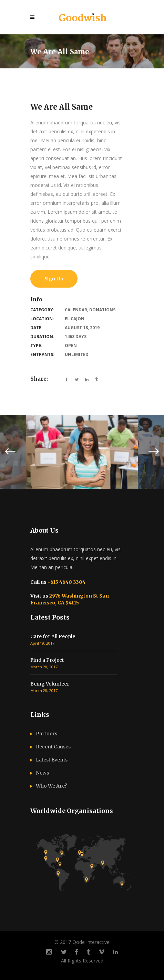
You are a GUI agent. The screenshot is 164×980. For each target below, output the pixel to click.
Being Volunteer (50, 684)
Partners (47, 734)
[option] (82, 452)
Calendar (76, 310)
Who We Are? (51, 786)
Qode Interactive (91, 942)
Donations (102, 310)
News (42, 773)
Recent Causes (53, 747)
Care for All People (53, 636)
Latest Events (52, 760)
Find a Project (47, 660)
